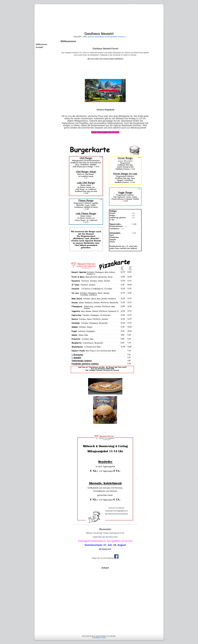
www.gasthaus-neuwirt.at (116, 37)
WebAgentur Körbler (100, 638)
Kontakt (39, 47)
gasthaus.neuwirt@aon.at (97, 37)
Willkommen (41, 44)
